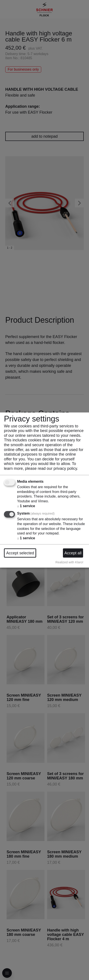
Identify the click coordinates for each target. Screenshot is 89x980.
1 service (26, 506)
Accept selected (20, 553)
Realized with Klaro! (69, 562)
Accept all (73, 553)
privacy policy (65, 468)
